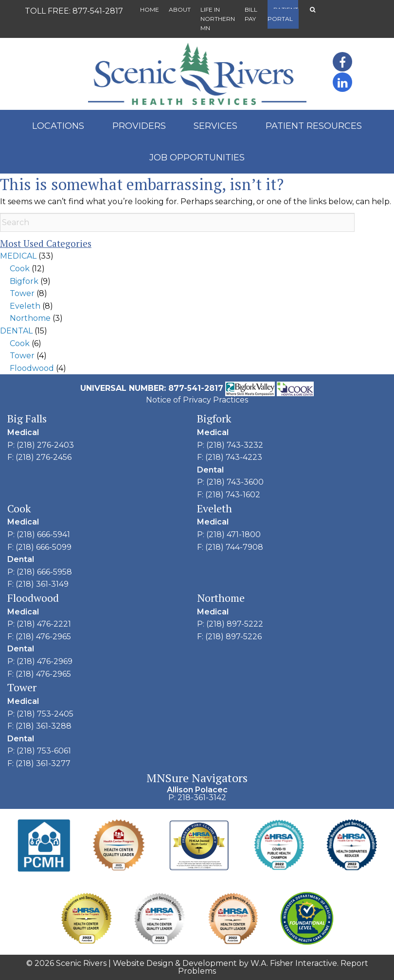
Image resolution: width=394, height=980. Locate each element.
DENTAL (16, 331)
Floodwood (32, 368)
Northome (30, 318)
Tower (22, 293)
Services (215, 126)
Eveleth (25, 306)
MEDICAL (18, 256)
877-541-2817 (98, 11)
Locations (58, 126)
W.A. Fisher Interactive (294, 963)
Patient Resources (314, 126)
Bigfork (24, 281)
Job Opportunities (197, 157)
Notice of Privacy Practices (197, 400)
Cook (20, 269)
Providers (139, 126)
